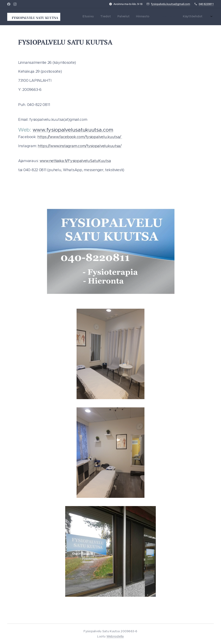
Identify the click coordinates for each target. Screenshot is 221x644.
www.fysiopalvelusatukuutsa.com (73, 130)
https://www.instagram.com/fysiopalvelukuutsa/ (80, 146)
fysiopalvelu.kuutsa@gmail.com (171, 4)
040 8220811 (206, 4)
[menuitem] (162, 17)
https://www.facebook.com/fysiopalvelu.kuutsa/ (80, 137)
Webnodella (115, 636)
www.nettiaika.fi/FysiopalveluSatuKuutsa (75, 161)
